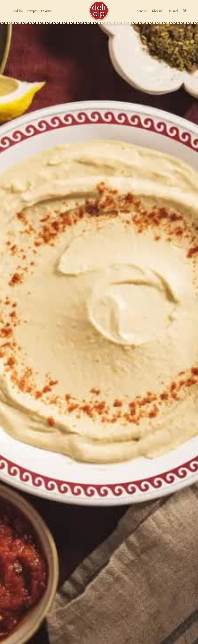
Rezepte (32, 11)
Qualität (46, 11)
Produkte (17, 11)
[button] (185, 11)
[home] (99, 11)
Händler (142, 11)
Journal (173, 11)
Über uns (158, 11)
